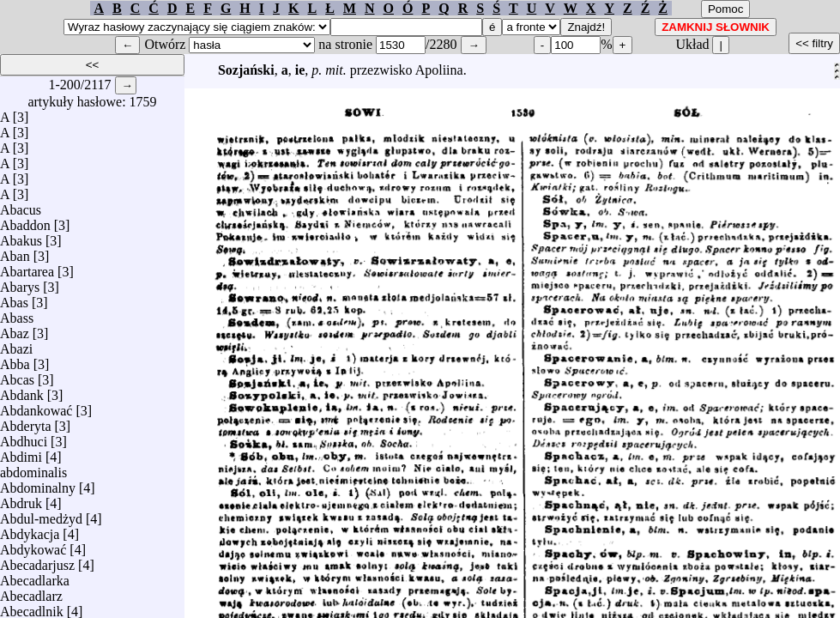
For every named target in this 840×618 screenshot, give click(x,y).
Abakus (21, 236)
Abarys (20, 283)
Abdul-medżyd (41, 515)
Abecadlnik (32, 607)
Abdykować (33, 545)
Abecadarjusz (37, 561)
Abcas (17, 376)
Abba (15, 360)
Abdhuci (24, 437)
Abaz (15, 329)
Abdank (22, 391)
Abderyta (26, 422)
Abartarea (27, 267)
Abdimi (21, 453)
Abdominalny (38, 484)
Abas (14, 298)
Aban (15, 252)
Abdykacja (30, 530)
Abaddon (25, 221)
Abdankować (36, 406)
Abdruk (21, 499)
